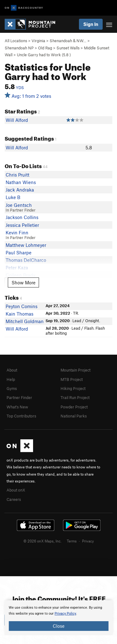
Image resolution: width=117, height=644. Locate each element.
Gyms (12, 388)
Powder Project (74, 407)
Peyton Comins (22, 306)
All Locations (16, 41)
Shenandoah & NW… (68, 41)
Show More (24, 282)
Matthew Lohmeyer (26, 245)
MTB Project (72, 379)
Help (11, 379)
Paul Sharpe (19, 252)
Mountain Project (76, 370)
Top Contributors (21, 416)
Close (59, 626)
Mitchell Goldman (25, 321)
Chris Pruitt (17, 175)
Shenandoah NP (19, 48)
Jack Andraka (20, 190)
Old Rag (45, 48)
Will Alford (17, 120)
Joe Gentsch (19, 205)
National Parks (74, 416)
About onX (16, 490)
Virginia (38, 41)
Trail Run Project (75, 397)
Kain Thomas (19, 314)
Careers (14, 499)
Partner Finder (19, 397)
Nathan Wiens (21, 182)
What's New (17, 407)
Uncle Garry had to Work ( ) (44, 55)
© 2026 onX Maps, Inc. (42, 541)
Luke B (13, 197)
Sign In (91, 24)
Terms (72, 541)
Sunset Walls (68, 48)
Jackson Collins (22, 217)
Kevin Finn (17, 232)
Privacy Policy (65, 614)
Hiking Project (73, 388)
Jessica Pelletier (22, 225)
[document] (58, 618)
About (12, 370)
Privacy (88, 541)
